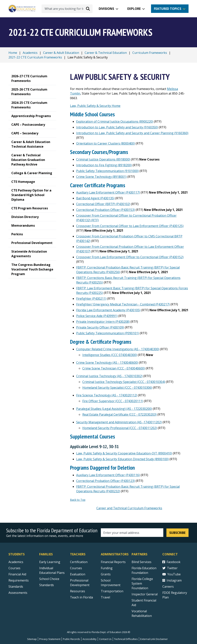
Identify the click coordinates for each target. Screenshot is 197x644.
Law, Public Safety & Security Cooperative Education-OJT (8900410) (124, 453)
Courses (14, 568)
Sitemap (32, 639)
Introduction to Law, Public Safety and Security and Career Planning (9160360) (132, 133)
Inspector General (145, 594)
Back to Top (78, 500)
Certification (79, 562)
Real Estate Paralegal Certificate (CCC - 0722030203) (119, 414)
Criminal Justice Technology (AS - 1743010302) (109, 376)
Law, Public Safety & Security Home (95, 106)
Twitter (170, 568)
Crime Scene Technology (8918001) (101, 177)
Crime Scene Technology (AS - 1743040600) (107, 363)
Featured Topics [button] (168, 9)
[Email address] (132, 533)
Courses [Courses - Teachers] (76, 568)
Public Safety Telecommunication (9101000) (107, 171)
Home (13, 53)
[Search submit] (88, 9)
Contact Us (105, 639)
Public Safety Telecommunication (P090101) (108, 333)
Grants (106, 574)
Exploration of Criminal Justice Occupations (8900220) (115, 121)
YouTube (172, 574)
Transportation (112, 591)
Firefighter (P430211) (91, 299)
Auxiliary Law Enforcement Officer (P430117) (108, 192)
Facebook (171, 562)
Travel (105, 597)
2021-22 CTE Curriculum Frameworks (35, 57)
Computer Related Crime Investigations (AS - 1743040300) (118, 349)
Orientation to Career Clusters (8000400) (106, 143)
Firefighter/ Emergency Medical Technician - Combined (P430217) (123, 304)
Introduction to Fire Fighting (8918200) (104, 165)
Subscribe (177, 533)
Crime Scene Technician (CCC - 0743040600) (114, 368)
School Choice (49, 579)
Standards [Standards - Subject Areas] (16, 587)
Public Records (71, 639)
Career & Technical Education (106, 53)
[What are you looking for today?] (67, 9)
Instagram (172, 580)
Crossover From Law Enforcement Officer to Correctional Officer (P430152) (130, 257)
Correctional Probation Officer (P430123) (106, 481)
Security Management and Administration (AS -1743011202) (119, 422)
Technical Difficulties (126, 639)
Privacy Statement (50, 639)
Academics (30, 53)
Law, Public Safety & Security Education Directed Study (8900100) (122, 459)
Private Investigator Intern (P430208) (103, 322)
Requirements (19, 580)
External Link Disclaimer (154, 639)
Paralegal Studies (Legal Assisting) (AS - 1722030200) (114, 409)
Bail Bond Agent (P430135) (95, 198)
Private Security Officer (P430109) (100, 327)
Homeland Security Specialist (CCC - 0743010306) (117, 388)
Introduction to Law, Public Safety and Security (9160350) (117, 127)
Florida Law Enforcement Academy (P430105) (108, 310)
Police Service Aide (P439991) (97, 316)
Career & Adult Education (61, 53)
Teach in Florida (81, 597)
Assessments (18, 593)
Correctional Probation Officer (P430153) (106, 210)
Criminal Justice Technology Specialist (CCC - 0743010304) (124, 382)
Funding (107, 568)
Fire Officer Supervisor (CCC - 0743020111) (113, 401)
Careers (168, 587)
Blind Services (141, 562)
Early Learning (50, 562)
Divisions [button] (106, 9)
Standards (47, 585)
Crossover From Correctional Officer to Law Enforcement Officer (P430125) (130, 226)
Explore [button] (134, 9)
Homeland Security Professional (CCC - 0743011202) (120, 428)
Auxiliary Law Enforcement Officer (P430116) (108, 475)
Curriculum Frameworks (150, 53)
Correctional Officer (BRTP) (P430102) (103, 204)
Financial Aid (17, 574)
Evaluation (78, 574)
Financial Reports (113, 562)
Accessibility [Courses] (90, 639)
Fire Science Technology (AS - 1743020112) (107, 395)
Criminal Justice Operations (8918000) (103, 159)
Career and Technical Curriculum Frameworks (129, 508)
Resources (78, 591)
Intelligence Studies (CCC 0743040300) (110, 355)
